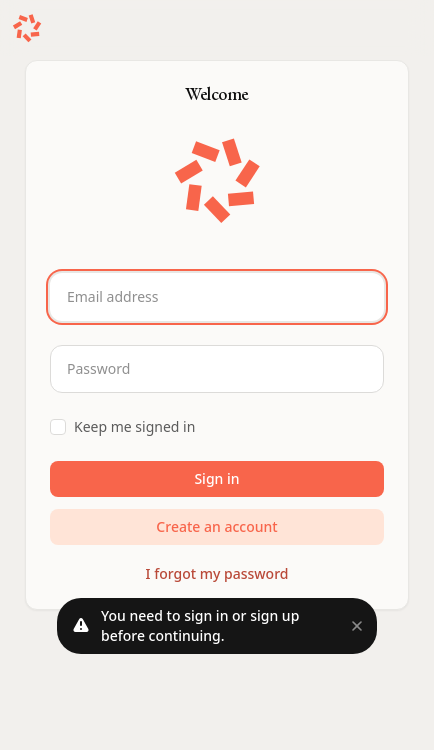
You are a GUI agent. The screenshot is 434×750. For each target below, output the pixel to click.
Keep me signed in (134, 426)
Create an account (216, 526)
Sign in (216, 478)
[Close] (357, 626)
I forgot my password (217, 573)
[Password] (217, 369)
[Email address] (217, 297)
